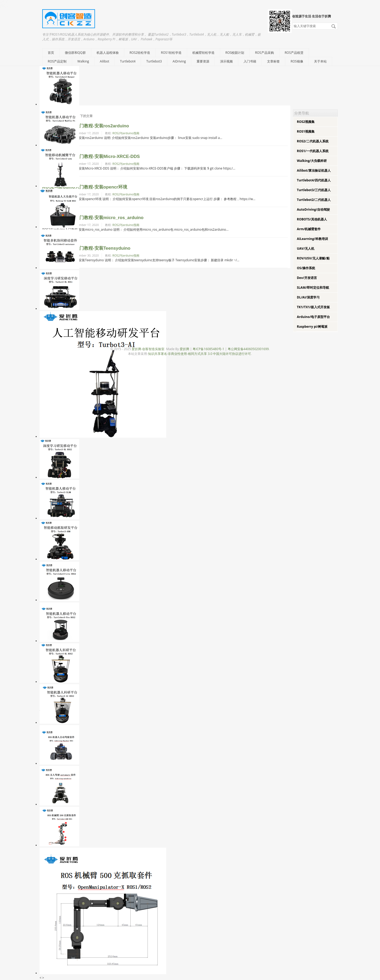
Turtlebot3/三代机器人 (314, 190)
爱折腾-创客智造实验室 (148, 349)
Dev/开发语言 (307, 278)
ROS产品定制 (57, 61)
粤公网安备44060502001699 (248, 349)
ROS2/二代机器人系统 (313, 141)
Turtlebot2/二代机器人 (314, 200)
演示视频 (226, 61)
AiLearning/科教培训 (312, 239)
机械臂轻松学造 (203, 53)
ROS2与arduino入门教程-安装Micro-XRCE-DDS (91, 156)
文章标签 (273, 61)
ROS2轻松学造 (140, 53)
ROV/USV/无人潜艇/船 (313, 258)
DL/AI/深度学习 (308, 297)
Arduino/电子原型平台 (313, 317)
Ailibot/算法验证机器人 (314, 170)
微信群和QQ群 (75, 53)
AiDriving (179, 61)
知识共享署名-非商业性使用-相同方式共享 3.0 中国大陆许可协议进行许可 (200, 354)
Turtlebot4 (128, 61)
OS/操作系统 (306, 268)
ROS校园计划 (235, 53)
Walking (83, 61)
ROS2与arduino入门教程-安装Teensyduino (86, 248)
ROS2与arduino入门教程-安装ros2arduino (86, 126)
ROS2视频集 (306, 122)
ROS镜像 (297, 61)
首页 (51, 53)
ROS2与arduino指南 (126, 133)
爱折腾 (184, 349)
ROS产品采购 (264, 53)
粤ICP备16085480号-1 (208, 349)
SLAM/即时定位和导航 (313, 288)
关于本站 (320, 61)
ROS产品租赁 (294, 53)
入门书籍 (250, 61)
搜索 (334, 26)
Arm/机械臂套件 (309, 229)
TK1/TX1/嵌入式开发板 (313, 307)
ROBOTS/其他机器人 (312, 219)
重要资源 (203, 61)
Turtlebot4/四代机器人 (314, 180)
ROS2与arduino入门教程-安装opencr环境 (85, 187)
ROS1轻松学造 (171, 53)
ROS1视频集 (306, 131)
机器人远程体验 (108, 53)
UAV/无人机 (306, 248)
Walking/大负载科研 (312, 161)
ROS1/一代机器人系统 (313, 151)
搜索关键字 (292, 23)
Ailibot (104, 61)
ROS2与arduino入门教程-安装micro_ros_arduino (93, 218)
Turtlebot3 (154, 61)
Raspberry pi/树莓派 (312, 327)
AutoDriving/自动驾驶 (313, 209)
